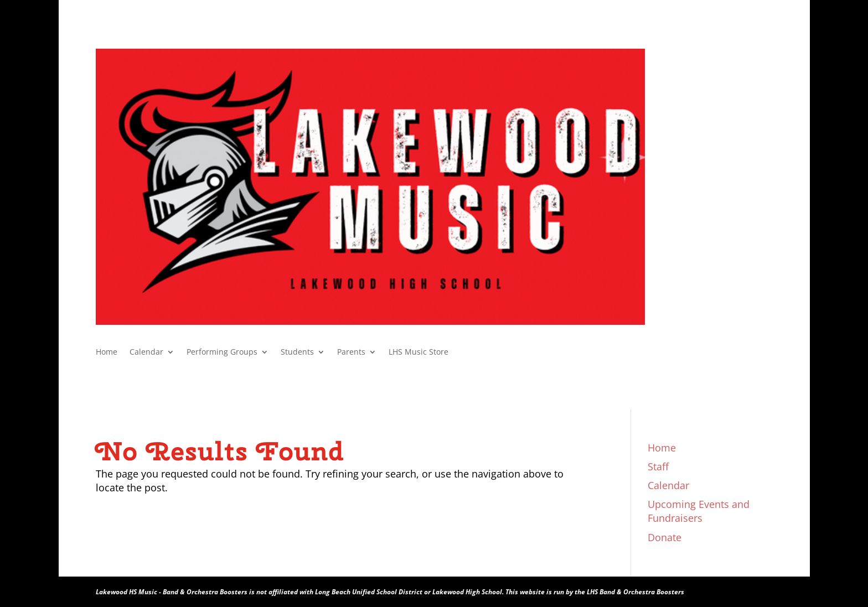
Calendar (146, 352)
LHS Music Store (418, 352)
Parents (351, 352)
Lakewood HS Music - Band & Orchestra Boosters (172, 592)
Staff (658, 466)
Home (107, 352)
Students (297, 352)
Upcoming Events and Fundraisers (699, 511)
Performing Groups (222, 352)
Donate (665, 537)
